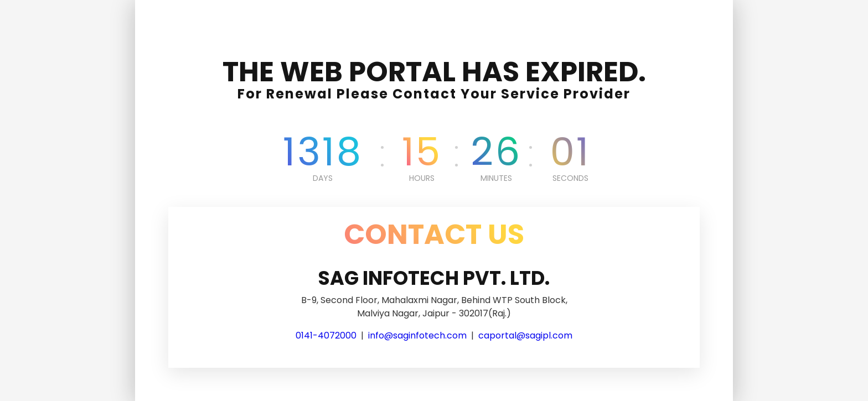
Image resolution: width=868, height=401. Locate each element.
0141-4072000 (326, 335)
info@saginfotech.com (417, 335)
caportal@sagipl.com (525, 335)
